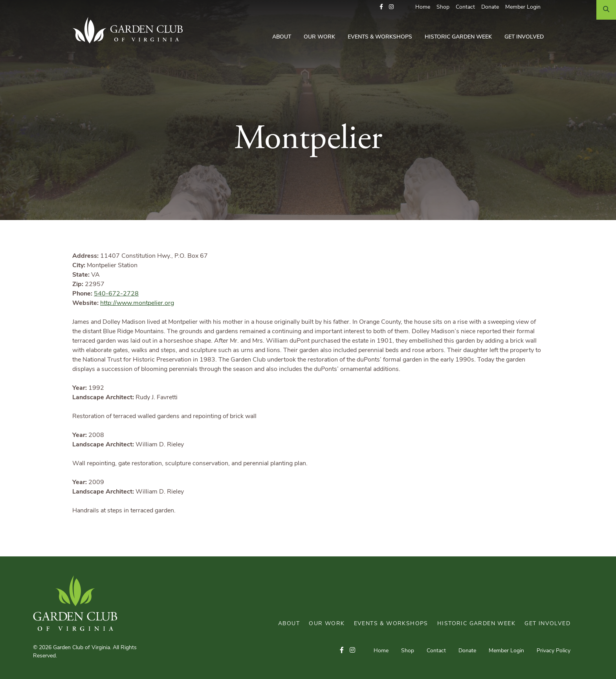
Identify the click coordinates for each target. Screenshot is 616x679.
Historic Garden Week (458, 37)
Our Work (319, 37)
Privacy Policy (554, 651)
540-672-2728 (116, 294)
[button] (381, 7)
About (282, 37)
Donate (490, 7)
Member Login (523, 7)
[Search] (606, 10)
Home (423, 7)
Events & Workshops (380, 37)
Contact (465, 7)
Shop (443, 7)
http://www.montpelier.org (137, 303)
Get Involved (524, 37)
